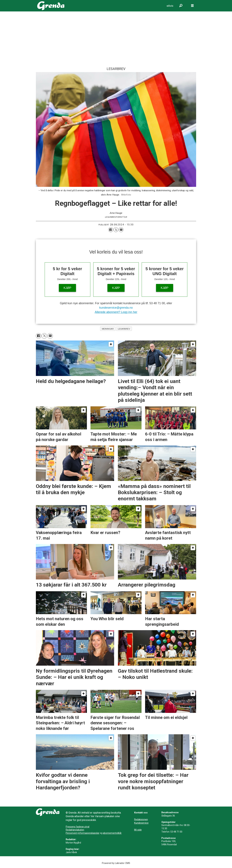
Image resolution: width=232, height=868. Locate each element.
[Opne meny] (192, 6)
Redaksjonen (141, 819)
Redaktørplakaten (75, 830)
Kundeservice (141, 823)
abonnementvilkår (112, 833)
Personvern (72, 833)
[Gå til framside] (51, 6)
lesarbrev (124, 329)
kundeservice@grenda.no (116, 308)
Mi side (138, 830)
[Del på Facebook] (111, 230)
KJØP (67, 288)
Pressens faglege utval (78, 827)
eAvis (170, 6)
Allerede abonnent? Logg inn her (116, 312)
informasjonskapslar (89, 833)
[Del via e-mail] (121, 230)
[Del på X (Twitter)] (116, 230)
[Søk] (181, 6)
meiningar (108, 329)
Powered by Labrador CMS (116, 863)
